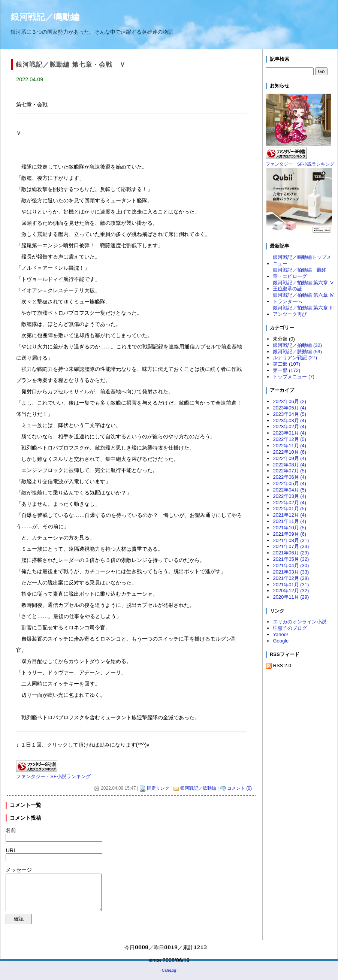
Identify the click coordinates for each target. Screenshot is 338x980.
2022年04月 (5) (289, 490)
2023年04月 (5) (289, 414)
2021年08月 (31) (291, 540)
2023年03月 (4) (289, 421)
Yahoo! (280, 634)
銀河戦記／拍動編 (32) (297, 345)
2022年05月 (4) (289, 483)
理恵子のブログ (290, 628)
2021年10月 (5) (289, 528)
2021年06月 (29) (291, 553)
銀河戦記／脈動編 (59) (297, 352)
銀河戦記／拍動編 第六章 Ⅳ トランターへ (304, 298)
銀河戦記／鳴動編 (45, 17)
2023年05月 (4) (289, 408)
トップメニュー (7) (293, 377)
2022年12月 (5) (289, 439)
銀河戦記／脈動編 (198, 788)
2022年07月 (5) (289, 471)
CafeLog (169, 970)
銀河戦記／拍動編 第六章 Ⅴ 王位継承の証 (304, 286)
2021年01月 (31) (291, 585)
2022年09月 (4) (289, 458)
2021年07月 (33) (291, 546)
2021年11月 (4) (289, 521)
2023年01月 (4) (289, 433)
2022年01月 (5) (289, 509)
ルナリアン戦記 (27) (295, 358)
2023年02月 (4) (289, 427)
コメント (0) (239, 788)
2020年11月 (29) (291, 597)
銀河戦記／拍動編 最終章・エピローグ (300, 273)
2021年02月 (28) (291, 578)
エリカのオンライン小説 (300, 622)
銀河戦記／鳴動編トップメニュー (302, 260)
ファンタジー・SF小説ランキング (53, 776)
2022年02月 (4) (289, 503)
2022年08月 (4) (289, 465)
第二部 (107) (286, 364)
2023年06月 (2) (289, 401)
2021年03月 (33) (291, 572)
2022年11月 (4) (289, 446)
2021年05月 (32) (291, 559)
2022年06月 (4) (289, 477)
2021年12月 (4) (289, 515)
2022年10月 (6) (289, 452)
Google (281, 641)
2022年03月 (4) (289, 496)
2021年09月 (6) (289, 534)
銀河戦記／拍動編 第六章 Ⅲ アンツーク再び (304, 311)
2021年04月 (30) (291, 565)
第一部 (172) (286, 370)
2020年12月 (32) (291, 591)
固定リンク (158, 788)
